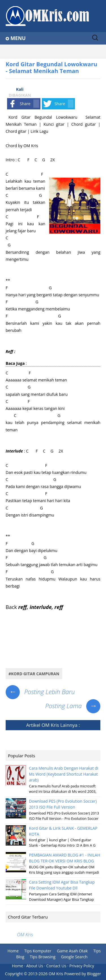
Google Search (74, 957)
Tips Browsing (43, 957)
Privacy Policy (82, 966)
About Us (35, 966)
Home (13, 951)
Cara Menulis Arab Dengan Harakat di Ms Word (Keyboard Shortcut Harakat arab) (64, 774)
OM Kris (50, 725)
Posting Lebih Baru (40, 692)
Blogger (94, 974)
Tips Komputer (38, 951)
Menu (18, 38)
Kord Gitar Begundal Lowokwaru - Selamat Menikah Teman (51, 68)
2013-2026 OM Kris (46, 974)
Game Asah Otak (72, 951)
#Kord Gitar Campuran (34, 674)
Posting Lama (73, 706)
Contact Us (56, 966)
